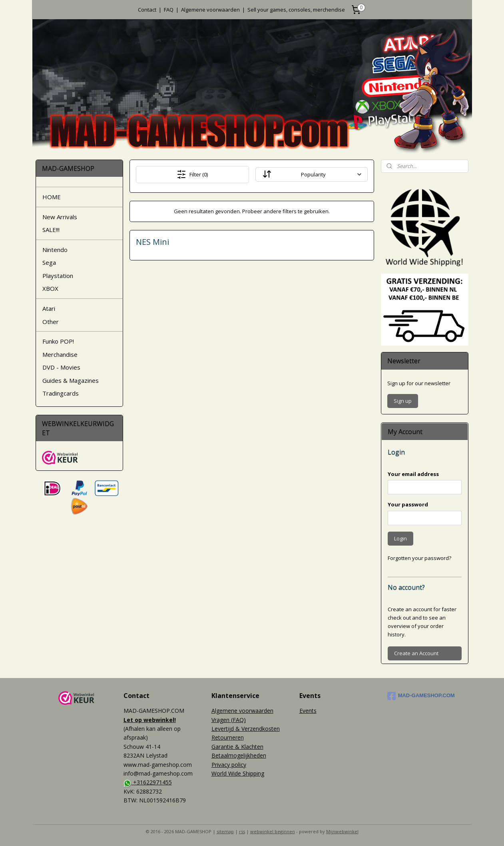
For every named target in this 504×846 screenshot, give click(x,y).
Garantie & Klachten (237, 747)
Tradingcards (61, 393)
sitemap (225, 831)
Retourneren (228, 737)
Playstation (58, 276)
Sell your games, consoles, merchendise (296, 10)
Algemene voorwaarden (210, 10)
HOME (52, 197)
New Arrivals (60, 217)
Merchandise (60, 354)
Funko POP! (58, 341)
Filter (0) (193, 174)
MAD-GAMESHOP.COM (421, 696)
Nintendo (55, 250)
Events (308, 711)
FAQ (169, 10)
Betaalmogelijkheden (239, 755)
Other (51, 322)
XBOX (50, 288)
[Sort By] (312, 174)
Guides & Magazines (71, 380)
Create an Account (416, 653)
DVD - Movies (61, 367)
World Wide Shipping (238, 773)
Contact (147, 10)
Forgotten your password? (419, 558)
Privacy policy (229, 765)
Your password (408, 504)
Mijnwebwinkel (342, 831)
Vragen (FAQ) (229, 720)
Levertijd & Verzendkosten (246, 729)
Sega (49, 262)
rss (242, 831)
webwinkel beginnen (273, 831)
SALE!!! (51, 230)
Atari (49, 308)
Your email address (413, 474)
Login (400, 538)
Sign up (403, 401)
